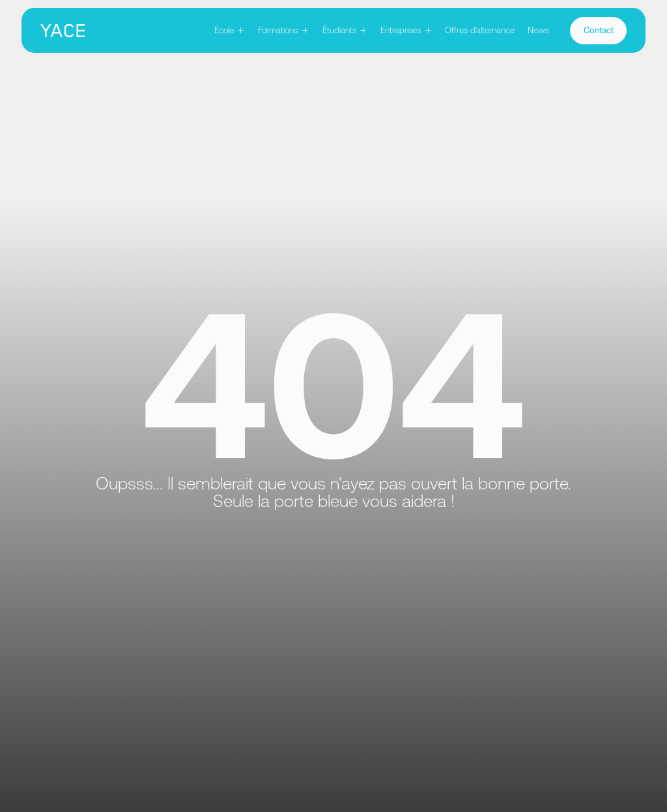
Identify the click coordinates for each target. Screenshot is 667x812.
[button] (230, 31)
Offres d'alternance (480, 30)
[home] (63, 31)
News (538, 30)
